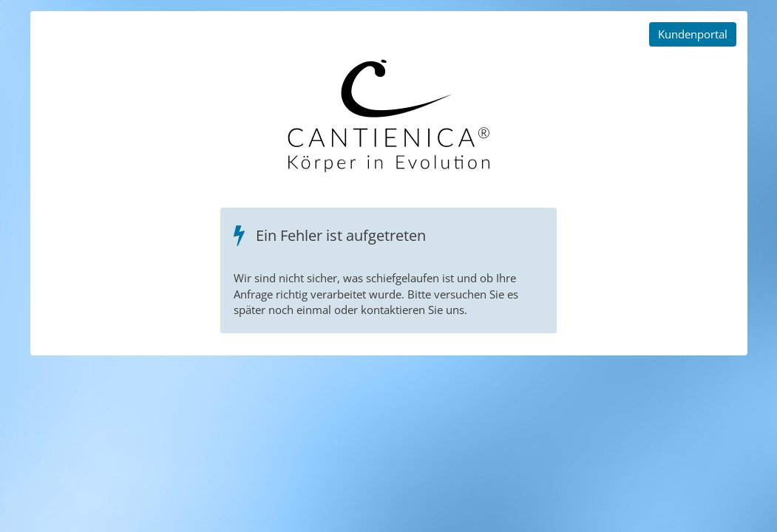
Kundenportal (693, 34)
